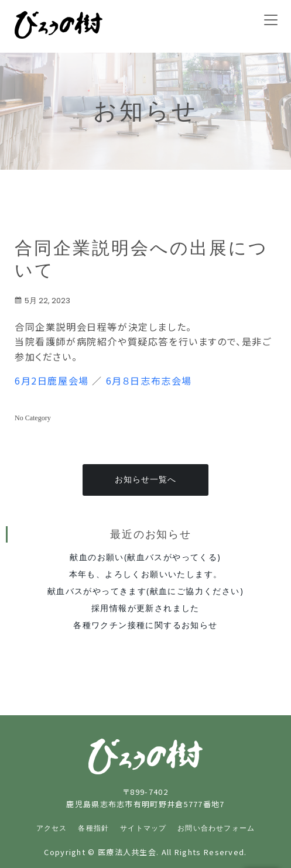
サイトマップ (143, 828)
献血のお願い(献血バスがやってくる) (145, 557)
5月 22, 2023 (42, 301)
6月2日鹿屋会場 (52, 380)
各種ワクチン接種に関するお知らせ (145, 625)
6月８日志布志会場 (149, 380)
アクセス (52, 828)
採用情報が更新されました (145, 608)
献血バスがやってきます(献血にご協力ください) (145, 591)
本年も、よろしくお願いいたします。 (146, 574)
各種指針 (93, 828)
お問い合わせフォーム (216, 828)
